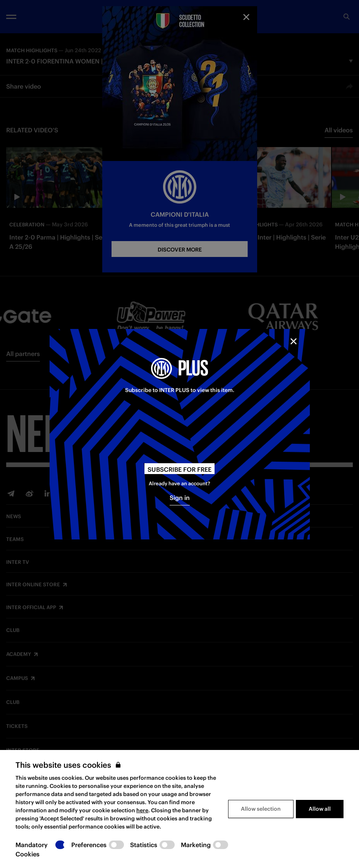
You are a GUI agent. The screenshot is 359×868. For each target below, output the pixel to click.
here (142, 810)
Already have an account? (179, 484)
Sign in (180, 498)
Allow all (320, 809)
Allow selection (261, 809)
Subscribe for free (179, 469)
